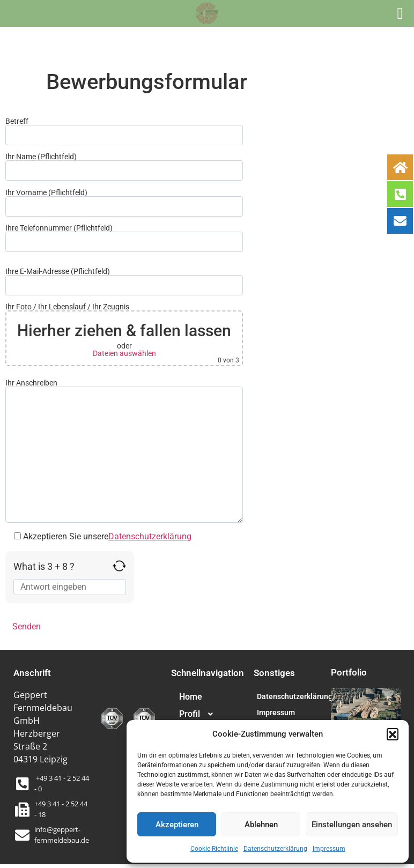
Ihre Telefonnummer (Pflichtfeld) (124, 238)
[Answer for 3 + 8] (70, 587)
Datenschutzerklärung (275, 849)
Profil (200, 714)
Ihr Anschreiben (124, 451)
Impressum (329, 849)
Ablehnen (261, 825)
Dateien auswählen (124, 353)
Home (191, 697)
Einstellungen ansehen (352, 825)
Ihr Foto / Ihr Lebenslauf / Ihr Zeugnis (124, 335)
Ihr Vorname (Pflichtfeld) (124, 203)
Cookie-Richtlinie (214, 849)
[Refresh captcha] (119, 566)
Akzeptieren (177, 825)
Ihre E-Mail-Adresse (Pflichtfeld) (124, 281)
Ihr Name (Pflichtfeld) (124, 167)
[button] (393, 734)
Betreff (124, 131)
